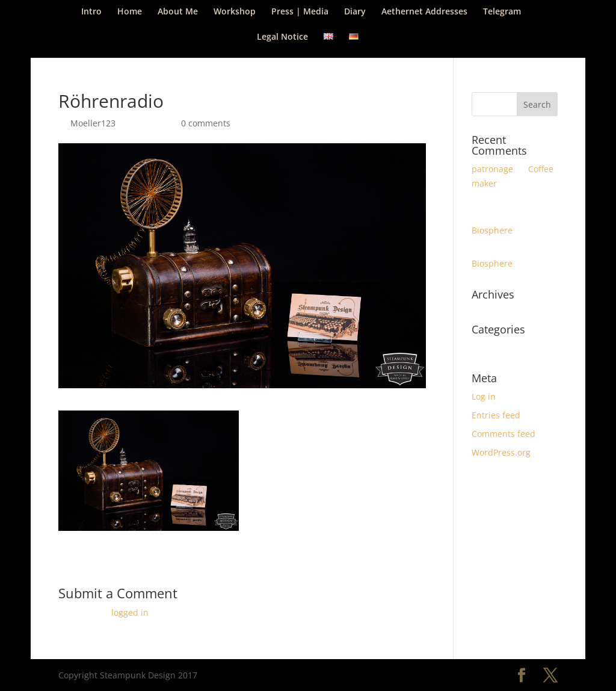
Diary (355, 12)
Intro (91, 12)
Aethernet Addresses (424, 12)
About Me (178, 12)
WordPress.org (501, 452)
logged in (130, 612)
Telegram (502, 12)
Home (130, 12)
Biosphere (492, 230)
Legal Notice (282, 37)
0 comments (206, 123)
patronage (492, 169)
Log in (484, 396)
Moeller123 (93, 123)
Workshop (235, 12)
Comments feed (504, 434)
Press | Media (300, 12)
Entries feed (496, 415)
